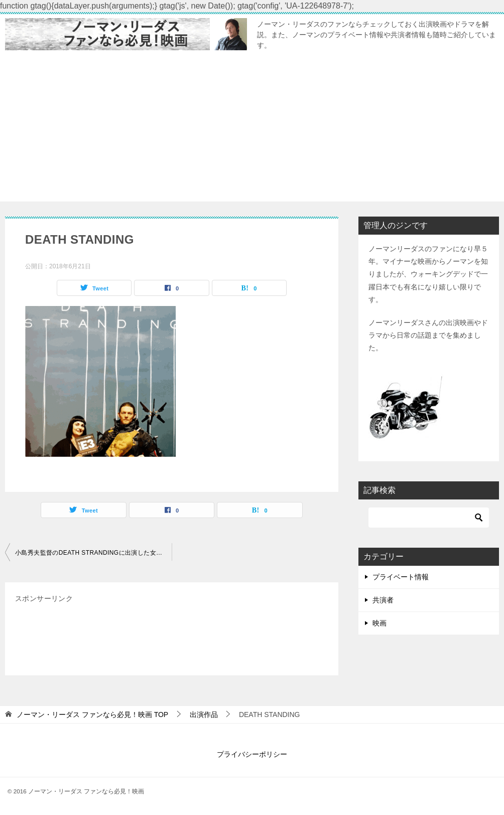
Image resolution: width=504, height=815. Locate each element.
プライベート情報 (401, 577)
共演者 (383, 600)
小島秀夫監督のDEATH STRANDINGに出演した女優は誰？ (93, 553)
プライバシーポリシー (252, 754)
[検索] (429, 518)
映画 (380, 623)
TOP (92, 715)
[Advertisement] (252, 131)
